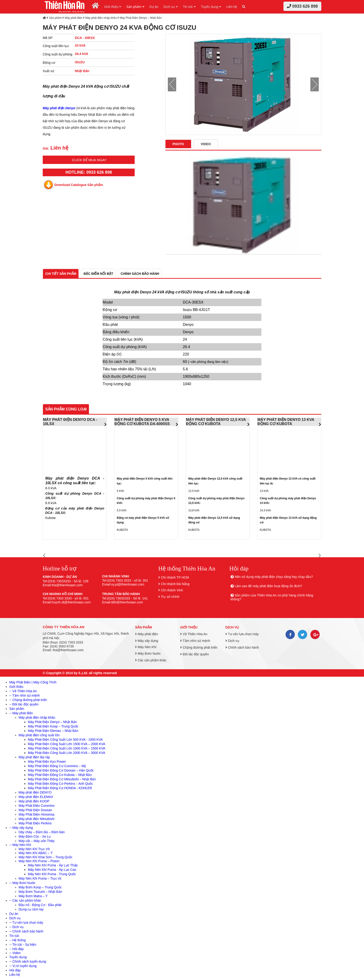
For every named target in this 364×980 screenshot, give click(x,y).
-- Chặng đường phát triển (28, 700)
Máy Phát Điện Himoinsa (36, 814)
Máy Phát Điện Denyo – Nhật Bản (141, 18)
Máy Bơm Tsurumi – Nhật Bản (40, 892)
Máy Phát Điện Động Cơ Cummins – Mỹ (57, 766)
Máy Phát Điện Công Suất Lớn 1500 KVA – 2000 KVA (67, 744)
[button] (44, 556)
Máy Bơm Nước (148, 653)
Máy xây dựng (147, 641)
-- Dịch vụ (16, 927)
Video (206, 144)
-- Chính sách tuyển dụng (28, 961)
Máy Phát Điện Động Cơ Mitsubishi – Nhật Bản (62, 779)
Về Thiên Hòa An (194, 634)
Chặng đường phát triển (199, 647)
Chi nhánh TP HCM (175, 577)
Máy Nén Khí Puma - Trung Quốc (52, 874)
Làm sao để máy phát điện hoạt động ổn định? (268, 586)
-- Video (15, 953)
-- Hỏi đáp (16, 949)
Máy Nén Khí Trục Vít (34, 849)
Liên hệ (232, 7)
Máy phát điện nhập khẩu (101, 18)
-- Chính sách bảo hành (26, 931)
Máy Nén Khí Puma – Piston (39, 861)
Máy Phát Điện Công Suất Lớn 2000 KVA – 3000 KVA (67, 753)
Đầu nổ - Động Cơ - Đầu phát (40, 905)
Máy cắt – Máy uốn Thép (36, 841)
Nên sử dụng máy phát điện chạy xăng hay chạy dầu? (274, 577)
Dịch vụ (171, 7)
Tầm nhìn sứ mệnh (195, 641)
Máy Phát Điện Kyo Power (47, 762)
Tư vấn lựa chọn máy (242, 634)
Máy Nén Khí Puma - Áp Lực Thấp (53, 865)
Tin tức (189, 7)
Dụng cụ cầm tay (31, 909)
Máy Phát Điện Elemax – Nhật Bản (53, 731)
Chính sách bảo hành (242, 647)
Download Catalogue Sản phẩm (79, 185)
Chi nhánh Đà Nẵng (175, 584)
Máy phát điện (74, 18)
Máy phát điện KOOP (34, 801)
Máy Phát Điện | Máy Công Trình (33, 682)
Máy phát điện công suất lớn (39, 735)
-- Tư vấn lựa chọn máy (26, 922)
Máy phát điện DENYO (35, 792)
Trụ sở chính (170, 597)
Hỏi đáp (15, 970)
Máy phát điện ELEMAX (36, 797)
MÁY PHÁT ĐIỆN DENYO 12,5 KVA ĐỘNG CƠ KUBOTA (216, 422)
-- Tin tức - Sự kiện (23, 945)
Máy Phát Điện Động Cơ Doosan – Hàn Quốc (61, 770)
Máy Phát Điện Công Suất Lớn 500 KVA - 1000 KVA (65, 740)
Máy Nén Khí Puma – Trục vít (40, 878)
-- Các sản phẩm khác (25, 900)
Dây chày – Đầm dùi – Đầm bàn (42, 832)
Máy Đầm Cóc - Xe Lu (35, 836)
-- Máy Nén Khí (20, 845)
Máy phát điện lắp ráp (34, 757)
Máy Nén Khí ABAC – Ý (36, 853)
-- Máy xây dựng (21, 828)
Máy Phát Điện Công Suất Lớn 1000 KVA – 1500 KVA (67, 748)
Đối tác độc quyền (195, 654)
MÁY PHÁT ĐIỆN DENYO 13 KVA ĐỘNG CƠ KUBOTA (286, 422)
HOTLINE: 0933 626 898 (89, 172)
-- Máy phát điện (21, 713)
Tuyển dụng (211, 7)
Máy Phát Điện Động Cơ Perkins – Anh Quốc (60, 784)
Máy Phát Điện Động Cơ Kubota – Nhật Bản (60, 775)
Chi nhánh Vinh (172, 590)
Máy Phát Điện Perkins (35, 823)
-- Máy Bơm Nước (22, 883)
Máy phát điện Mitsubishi (36, 819)
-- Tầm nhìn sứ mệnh (24, 695)
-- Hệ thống (17, 940)
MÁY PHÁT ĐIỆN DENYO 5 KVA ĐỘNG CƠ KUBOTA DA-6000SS (142, 422)
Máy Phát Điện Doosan (35, 810)
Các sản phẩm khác (151, 660)
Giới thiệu (113, 7)
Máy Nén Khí (146, 647)
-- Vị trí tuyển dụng (23, 966)
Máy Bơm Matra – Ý (33, 896)
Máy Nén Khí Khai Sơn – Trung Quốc (45, 857)
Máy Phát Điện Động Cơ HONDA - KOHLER (60, 788)
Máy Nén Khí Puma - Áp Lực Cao (52, 870)
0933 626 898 (302, 6)
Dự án (154, 7)
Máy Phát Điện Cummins (37, 806)
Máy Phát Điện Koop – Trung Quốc (53, 726)
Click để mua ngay (89, 160)
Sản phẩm (135, 7)
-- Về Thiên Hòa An (23, 691)
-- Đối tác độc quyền (24, 704)
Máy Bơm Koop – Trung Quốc (40, 887)
